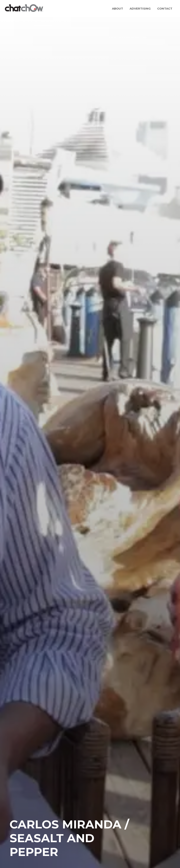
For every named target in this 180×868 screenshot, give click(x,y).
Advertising (140, 9)
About (118, 9)
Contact (165, 9)
